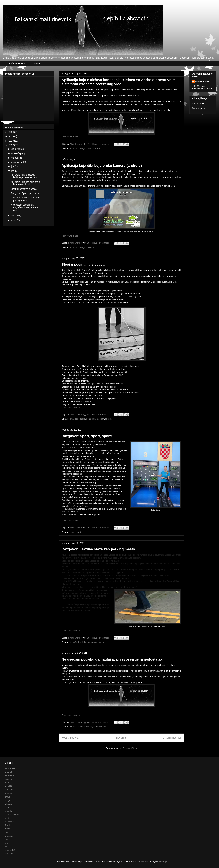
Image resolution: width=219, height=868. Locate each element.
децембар (17, 149)
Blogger (164, 862)
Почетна (121, 738)
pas (7, 832)
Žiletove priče (199, 109)
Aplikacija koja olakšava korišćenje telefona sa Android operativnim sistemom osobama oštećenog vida (119, 82)
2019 (12, 136)
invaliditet (74, 419)
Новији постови (70, 738)
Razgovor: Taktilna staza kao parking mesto (98, 549)
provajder (9, 854)
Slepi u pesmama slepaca (83, 264)
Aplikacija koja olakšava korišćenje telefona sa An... (25, 176)
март (14, 220)
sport (79, 532)
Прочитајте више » (71, 137)
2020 (12, 132)
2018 (12, 141)
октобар (16, 158)
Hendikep (9, 775)
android (73, 148)
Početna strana (17, 63)
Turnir (7, 825)
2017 (12, 145)
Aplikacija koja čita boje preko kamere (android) (102, 166)
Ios (6, 843)
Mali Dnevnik (202, 82)
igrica (7, 829)
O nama (36, 63)
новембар (17, 153)
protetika (9, 836)
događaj (73, 642)
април (15, 216)
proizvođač (10, 850)
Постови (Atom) (130, 748)
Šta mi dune (198, 103)
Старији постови (172, 738)
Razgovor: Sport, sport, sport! (87, 436)
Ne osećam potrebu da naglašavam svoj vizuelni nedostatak (112, 659)
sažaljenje (10, 822)
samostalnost (94, 148)
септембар (17, 162)
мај (13, 171)
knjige (82, 419)
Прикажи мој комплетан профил (202, 87)
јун (13, 166)
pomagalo (82, 148)
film (6, 847)
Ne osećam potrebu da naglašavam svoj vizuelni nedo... (24, 207)
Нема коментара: (101, 144)
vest (7, 818)
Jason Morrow (141, 862)
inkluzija (9, 804)
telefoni (92, 247)
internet (73, 727)
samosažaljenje (85, 727)
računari (100, 419)
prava (72, 532)
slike (7, 839)
